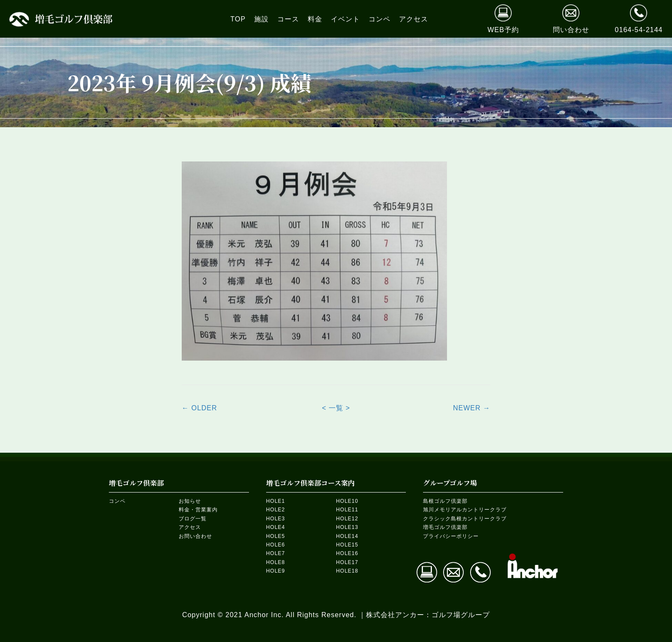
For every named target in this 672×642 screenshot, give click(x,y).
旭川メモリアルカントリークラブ (465, 510)
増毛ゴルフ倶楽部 (445, 527)
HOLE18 (347, 571)
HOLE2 (276, 510)
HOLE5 (276, 536)
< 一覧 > (336, 408)
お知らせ (190, 501)
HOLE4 (276, 527)
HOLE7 (276, 553)
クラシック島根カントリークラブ (465, 519)
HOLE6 (276, 545)
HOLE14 (347, 536)
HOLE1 (276, 501)
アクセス (190, 527)
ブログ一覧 (193, 519)
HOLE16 (347, 553)
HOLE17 (347, 562)
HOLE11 (347, 510)
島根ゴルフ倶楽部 (445, 501)
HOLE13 (347, 527)
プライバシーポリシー (451, 536)
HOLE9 (276, 571)
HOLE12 (347, 519)
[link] (238, 19)
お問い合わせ (195, 536)
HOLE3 (276, 519)
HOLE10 (347, 501)
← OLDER (199, 408)
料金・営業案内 (198, 510)
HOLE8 (276, 562)
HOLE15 (347, 545)
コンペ (117, 501)
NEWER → (472, 408)
